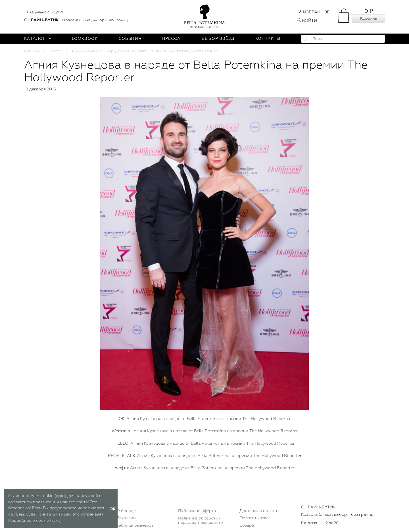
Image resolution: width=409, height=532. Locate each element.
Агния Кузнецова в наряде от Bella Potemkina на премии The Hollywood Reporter (208, 419)
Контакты (268, 39)
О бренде (126, 511)
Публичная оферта (197, 511)
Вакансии (126, 518)
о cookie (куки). (47, 521)
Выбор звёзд (218, 39)
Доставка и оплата (258, 511)
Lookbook (85, 39)
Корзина (369, 18)
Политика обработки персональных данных (201, 520)
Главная (32, 51)
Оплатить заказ (255, 518)
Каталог (38, 39)
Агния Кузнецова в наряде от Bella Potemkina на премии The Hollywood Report (217, 456)
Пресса (171, 39)
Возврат (248, 525)
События (130, 39)
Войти (307, 21)
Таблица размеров (135, 525)
